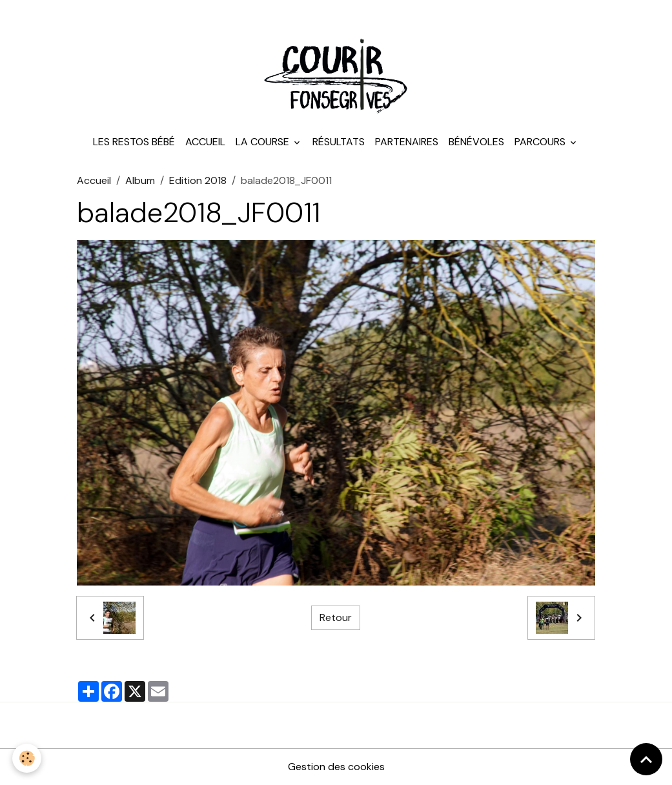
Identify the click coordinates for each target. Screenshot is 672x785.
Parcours (541, 142)
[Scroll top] (646, 759)
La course (264, 142)
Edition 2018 (198, 180)
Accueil (205, 142)
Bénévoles (476, 142)
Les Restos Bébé (134, 142)
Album (140, 180)
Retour (336, 617)
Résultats (339, 142)
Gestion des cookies (336, 767)
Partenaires (407, 142)
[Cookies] (27, 758)
